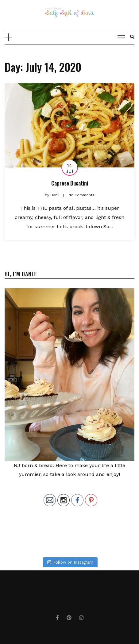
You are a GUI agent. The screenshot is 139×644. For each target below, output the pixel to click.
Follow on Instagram (70, 562)
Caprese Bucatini (70, 183)
